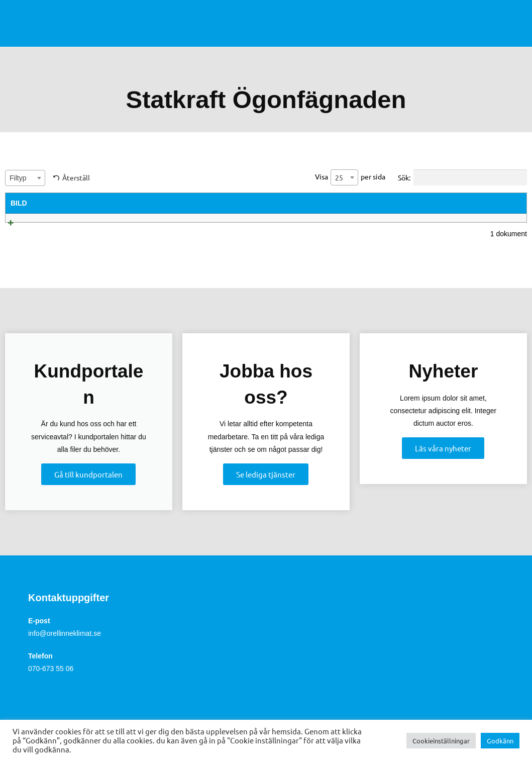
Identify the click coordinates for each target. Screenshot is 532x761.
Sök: (462, 177)
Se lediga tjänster (266, 487)
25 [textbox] (339, 177)
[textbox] (25, 178)
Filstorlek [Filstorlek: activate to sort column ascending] (423, 203)
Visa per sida (350, 177)
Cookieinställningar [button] (441, 741)
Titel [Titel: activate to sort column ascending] (66, 203)
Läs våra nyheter (443, 461)
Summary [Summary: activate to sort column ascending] (192, 203)
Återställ (76, 177)
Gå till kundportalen (88, 487)
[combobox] (25, 178)
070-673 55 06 (51, 682)
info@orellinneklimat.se (65, 646)
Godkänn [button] (500, 741)
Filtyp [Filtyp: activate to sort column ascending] (353, 203)
